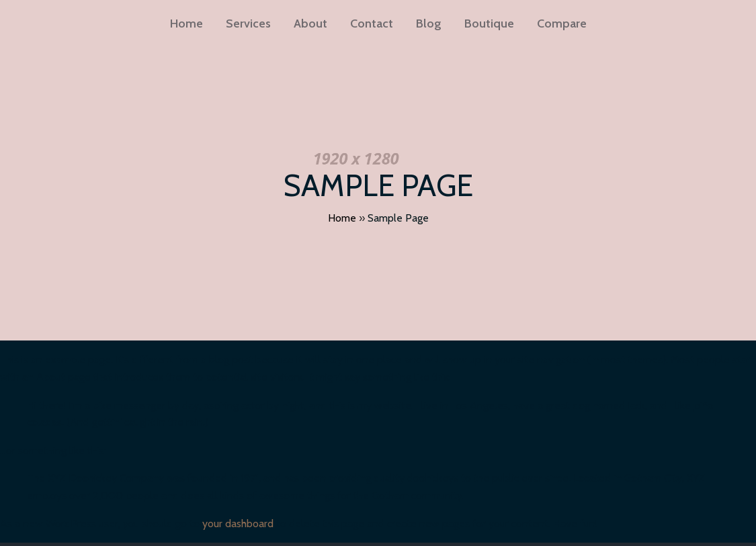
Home (342, 218)
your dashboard (238, 524)
